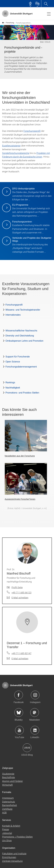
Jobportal (7, 831)
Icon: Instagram (35, 693)
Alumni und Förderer (12, 779)
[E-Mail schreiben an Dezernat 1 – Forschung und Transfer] (18, 657)
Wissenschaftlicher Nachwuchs (21, 329)
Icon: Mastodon (35, 711)
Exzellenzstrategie (11, 144)
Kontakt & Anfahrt (11, 824)
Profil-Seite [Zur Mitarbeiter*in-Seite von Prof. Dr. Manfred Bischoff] (17, 585)
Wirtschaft (7, 783)
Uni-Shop (7, 838)
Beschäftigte (8, 775)
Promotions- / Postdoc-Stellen (17, 835)
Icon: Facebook (19, 693)
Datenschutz (9, 800)
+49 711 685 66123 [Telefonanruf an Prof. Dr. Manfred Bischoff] (21, 591)
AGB (4, 811)
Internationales (13, 313)
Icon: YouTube (19, 728)
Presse (6, 827)
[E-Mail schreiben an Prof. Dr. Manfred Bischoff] (18, 596)
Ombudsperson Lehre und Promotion (24, 339)
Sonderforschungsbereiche (16, 151)
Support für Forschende (18, 355)
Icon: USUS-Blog (27, 746)
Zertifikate (7, 807)
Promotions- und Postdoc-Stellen (22, 391)
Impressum (8, 796)
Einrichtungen (9, 855)
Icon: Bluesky (19, 711)
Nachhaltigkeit (13, 386)
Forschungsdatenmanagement (21, 365)
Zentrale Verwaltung (12, 859)
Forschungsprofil (32, 129)
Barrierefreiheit (10, 803)
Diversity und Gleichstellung (20, 334)
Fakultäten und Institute (14, 852)
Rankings (10, 381)
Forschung (8, 22)
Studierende (8, 772)
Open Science (13, 360)
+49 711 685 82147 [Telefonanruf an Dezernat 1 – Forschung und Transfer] (21, 651)
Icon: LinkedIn (35, 728)
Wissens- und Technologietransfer (23, 308)
